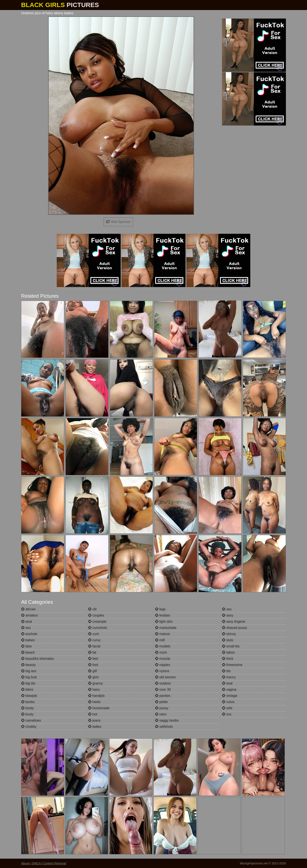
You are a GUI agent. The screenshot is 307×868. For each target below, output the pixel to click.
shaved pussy (235, 628)
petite (161, 702)
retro (161, 714)
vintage (230, 696)
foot (93, 665)
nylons (162, 671)
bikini (27, 690)
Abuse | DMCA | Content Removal (44, 863)
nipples (163, 665)
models (163, 646)
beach (28, 652)
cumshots (98, 628)
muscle (163, 659)
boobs (28, 702)
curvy (94, 640)
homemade (99, 708)
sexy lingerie (234, 622)
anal (27, 622)
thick (228, 659)
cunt (93, 634)
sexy (228, 615)
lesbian (163, 615)
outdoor (163, 683)
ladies (95, 727)
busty (27, 714)
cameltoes (31, 720)
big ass (29, 671)
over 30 (163, 690)
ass (26, 628)
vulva (228, 702)
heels (94, 702)
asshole (29, 634)
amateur (30, 615)
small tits (231, 646)
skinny (229, 634)
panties (163, 696)
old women (165, 677)
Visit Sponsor (118, 222)
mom (161, 652)
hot (93, 714)
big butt (29, 677)
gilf (92, 671)
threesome (232, 665)
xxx (227, 714)
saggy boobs (167, 720)
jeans (94, 720)
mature (162, 634)
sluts (228, 640)
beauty (28, 665)
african (28, 609)
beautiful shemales (38, 659)
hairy (94, 690)
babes (28, 640)
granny (95, 683)
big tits (28, 683)
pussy (162, 708)
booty (28, 708)
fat (92, 652)
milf (160, 640)
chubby (29, 727)
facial (94, 646)
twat (227, 683)
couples (96, 615)
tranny (229, 677)
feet (93, 659)
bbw (26, 646)
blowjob (29, 696)
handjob (96, 696)
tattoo (228, 652)
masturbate (166, 628)
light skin (164, 622)
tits (226, 671)
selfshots (164, 727)
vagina (229, 690)
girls (93, 677)
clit (92, 609)
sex (227, 609)
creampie (97, 622)
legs (160, 609)
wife (227, 708)
